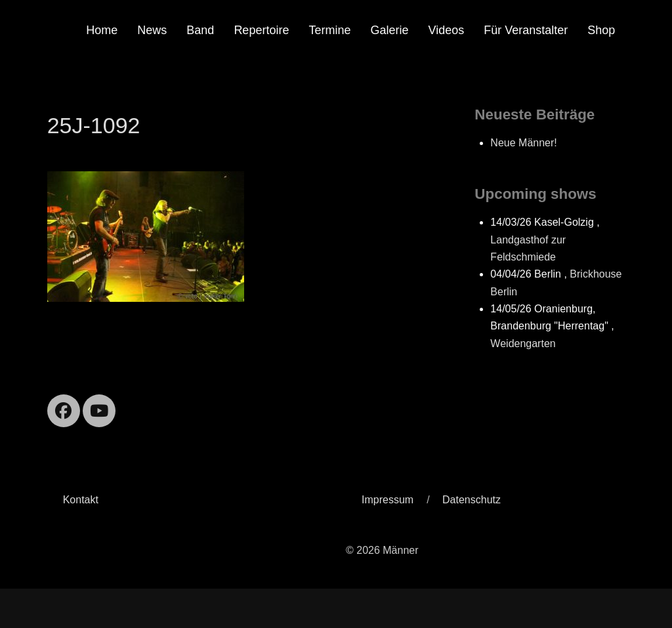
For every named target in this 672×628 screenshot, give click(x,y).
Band (200, 30)
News (152, 30)
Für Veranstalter (526, 30)
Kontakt (81, 500)
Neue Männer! (523, 143)
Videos (446, 30)
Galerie (389, 30)
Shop (601, 30)
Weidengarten (523, 344)
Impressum (388, 500)
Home (102, 30)
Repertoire (261, 30)
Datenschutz (472, 500)
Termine (329, 30)
